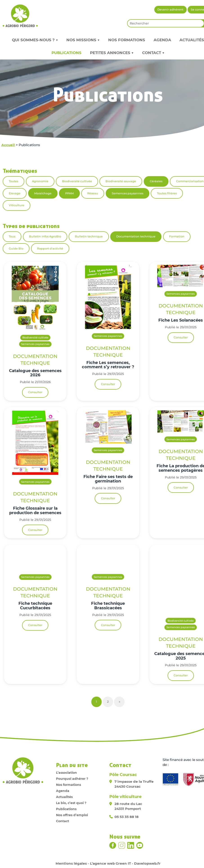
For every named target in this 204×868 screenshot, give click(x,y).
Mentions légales (71, 863)
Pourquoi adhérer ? (72, 779)
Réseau (93, 193)
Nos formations (127, 40)
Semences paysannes (128, 193)
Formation (177, 236)
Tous (12, 236)
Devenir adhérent (170, 10)
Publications (66, 53)
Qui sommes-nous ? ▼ (35, 40)
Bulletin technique (89, 236)
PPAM (69, 193)
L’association (66, 773)
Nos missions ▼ (83, 40)
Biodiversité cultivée (77, 181)
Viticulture (17, 205)
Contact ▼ (153, 53)
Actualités (64, 797)
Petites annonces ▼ (112, 53)
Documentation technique (136, 236)
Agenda (162, 40)
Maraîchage (43, 193)
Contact (63, 821)
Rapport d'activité (50, 249)
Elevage (15, 193)
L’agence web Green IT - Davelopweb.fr (125, 863)
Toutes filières (167, 193)
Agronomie (40, 181)
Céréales (156, 181)
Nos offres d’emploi (72, 815)
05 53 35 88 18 (127, 817)
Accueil (8, 145)
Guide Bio (16, 249)
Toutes (13, 181)
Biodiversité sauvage (121, 181)
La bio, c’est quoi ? (71, 803)
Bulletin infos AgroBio (45, 236)
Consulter (35, 392)
